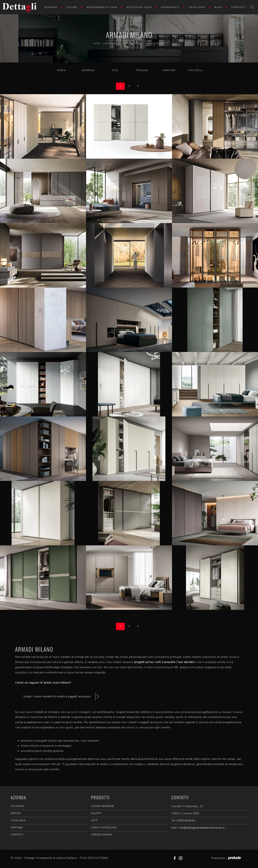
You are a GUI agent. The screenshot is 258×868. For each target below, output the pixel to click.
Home (97, 44)
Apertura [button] (169, 70)
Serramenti (170, 7)
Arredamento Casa (102, 7)
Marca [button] (62, 70)
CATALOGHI (18, 820)
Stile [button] (115, 70)
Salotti (96, 813)
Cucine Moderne (103, 806)
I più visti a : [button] (196, 70)
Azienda (51, 7)
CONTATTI (17, 835)
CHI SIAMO (18, 806)
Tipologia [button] (142, 70)
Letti (94, 820)
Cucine (72, 7)
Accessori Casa (139, 7)
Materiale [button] (88, 70)
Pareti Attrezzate (104, 828)
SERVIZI (16, 813)
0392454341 (186, 821)
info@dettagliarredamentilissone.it (201, 828)
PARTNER (17, 828)
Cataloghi (197, 7)
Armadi (137, 44)
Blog (218, 7)
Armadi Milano (155, 44)
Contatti (239, 7)
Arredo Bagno (102, 835)
